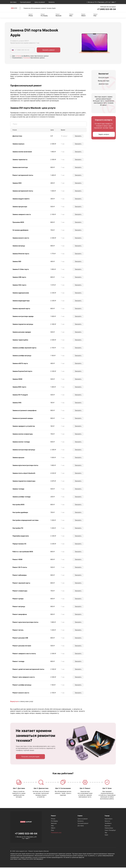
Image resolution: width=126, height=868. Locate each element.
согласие (18, 56)
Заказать (78, 136)
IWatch (83, 15)
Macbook (59, 15)
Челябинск (108, 824)
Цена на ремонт (83, 819)
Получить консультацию (30, 757)
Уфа (106, 833)
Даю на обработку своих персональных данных (29, 56)
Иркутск (107, 822)
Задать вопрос (104, 135)
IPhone (31, 15)
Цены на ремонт (40, 2)
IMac (71, 15)
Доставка (13, 2)
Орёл (106, 835)
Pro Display (44, 15)
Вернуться (14, 702)
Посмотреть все (56, 833)
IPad (95, 15)
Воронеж (108, 826)
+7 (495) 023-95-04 (105, 9)
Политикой (27, 58)
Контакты (52, 2)
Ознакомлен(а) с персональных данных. (28, 58)
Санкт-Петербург (110, 831)
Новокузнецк (109, 828)
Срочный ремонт (25, 2)
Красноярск (109, 819)
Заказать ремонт (49, 50)
